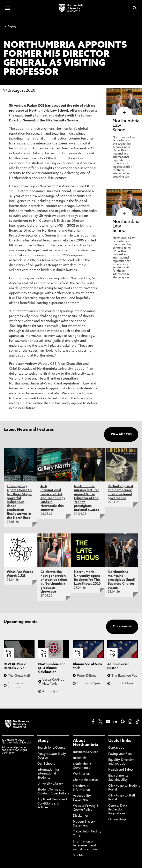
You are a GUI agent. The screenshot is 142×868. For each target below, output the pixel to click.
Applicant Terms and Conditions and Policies (52, 804)
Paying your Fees (120, 754)
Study (43, 741)
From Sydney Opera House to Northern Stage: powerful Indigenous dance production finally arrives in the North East (20, 502)
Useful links (120, 741)
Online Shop (117, 820)
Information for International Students (48, 774)
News (11, 27)
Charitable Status (85, 780)
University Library (50, 784)
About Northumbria (86, 743)
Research (80, 758)
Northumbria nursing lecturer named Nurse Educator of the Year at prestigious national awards (87, 498)
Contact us (116, 748)
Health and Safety (121, 770)
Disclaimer (81, 816)
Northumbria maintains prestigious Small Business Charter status (121, 580)
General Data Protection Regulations (118, 810)
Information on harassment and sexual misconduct (86, 846)
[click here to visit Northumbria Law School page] (124, 113)
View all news (121, 434)
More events (122, 627)
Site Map (79, 856)
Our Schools (46, 764)
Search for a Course (51, 748)
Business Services (85, 752)
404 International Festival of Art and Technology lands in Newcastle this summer (53, 498)
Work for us (81, 774)
